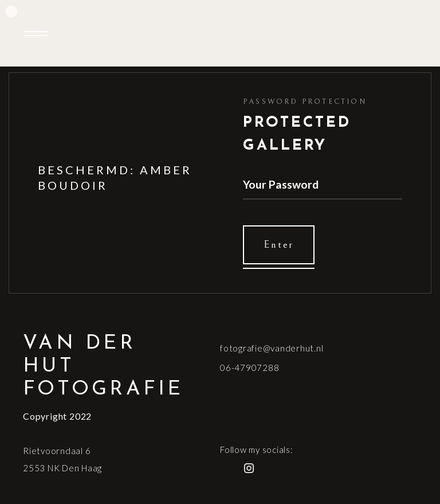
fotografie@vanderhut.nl (272, 348)
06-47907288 (250, 368)
